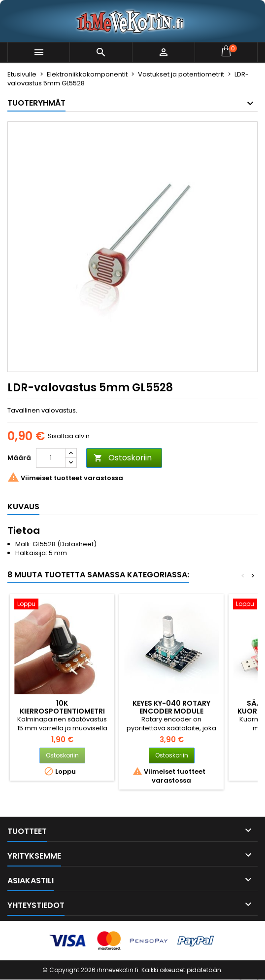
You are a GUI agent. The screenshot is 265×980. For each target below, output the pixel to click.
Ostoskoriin (123, 458)
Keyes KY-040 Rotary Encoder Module (171, 707)
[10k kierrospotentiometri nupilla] (62, 605)
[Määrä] (51, 458)
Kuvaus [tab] (23, 507)
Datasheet (77, 544)
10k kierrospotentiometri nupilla (62, 711)
